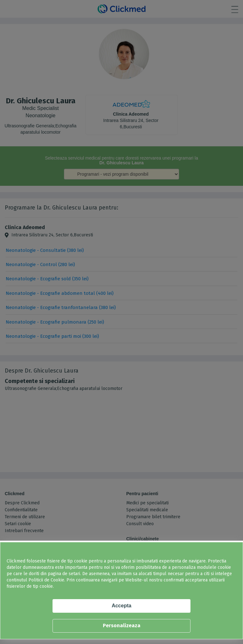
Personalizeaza (122, 626)
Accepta (121, 606)
